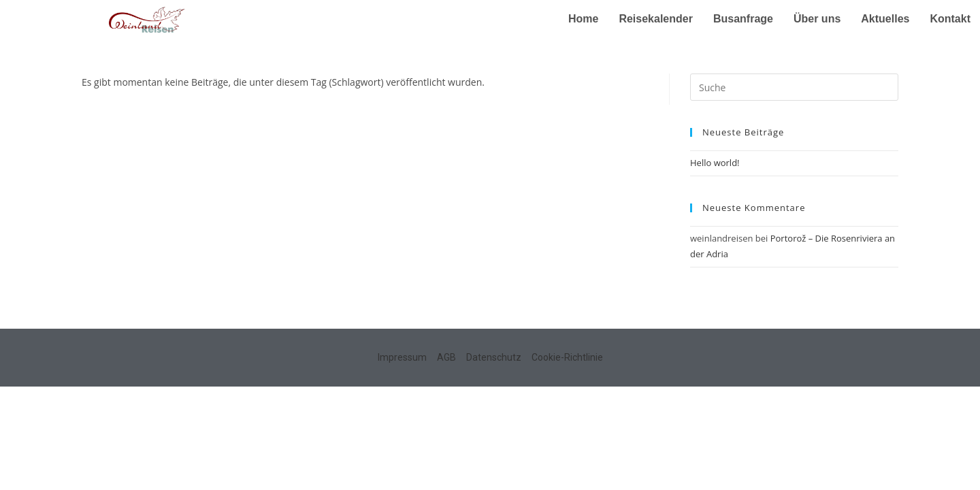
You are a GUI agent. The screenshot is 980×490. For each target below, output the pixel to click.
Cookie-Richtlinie (567, 357)
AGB (446, 357)
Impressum (402, 357)
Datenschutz (494, 357)
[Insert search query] (794, 87)
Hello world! (715, 163)
